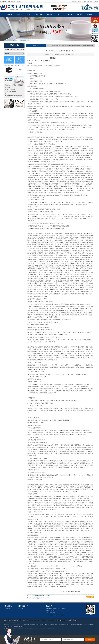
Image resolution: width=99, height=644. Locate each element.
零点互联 (75, 620)
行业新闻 (70, 14)
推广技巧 (29, 14)
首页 (60, 45)
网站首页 (9, 14)
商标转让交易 (19, 624)
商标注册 (21, 609)
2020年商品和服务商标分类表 (14, 49)
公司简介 (8, 609)
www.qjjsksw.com (11, 622)
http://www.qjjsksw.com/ (74, 591)
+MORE (22, 54)
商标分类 (64, 45)
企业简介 (19, 14)
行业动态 (59, 14)
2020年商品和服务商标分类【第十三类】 (41, 598)
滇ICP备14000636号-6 (62, 620)
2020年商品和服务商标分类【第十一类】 (41, 596)
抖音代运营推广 (39, 14)
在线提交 (91, 1)
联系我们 (97, 1)
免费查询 (90, 639)
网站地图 (75, 1)
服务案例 (49, 14)
